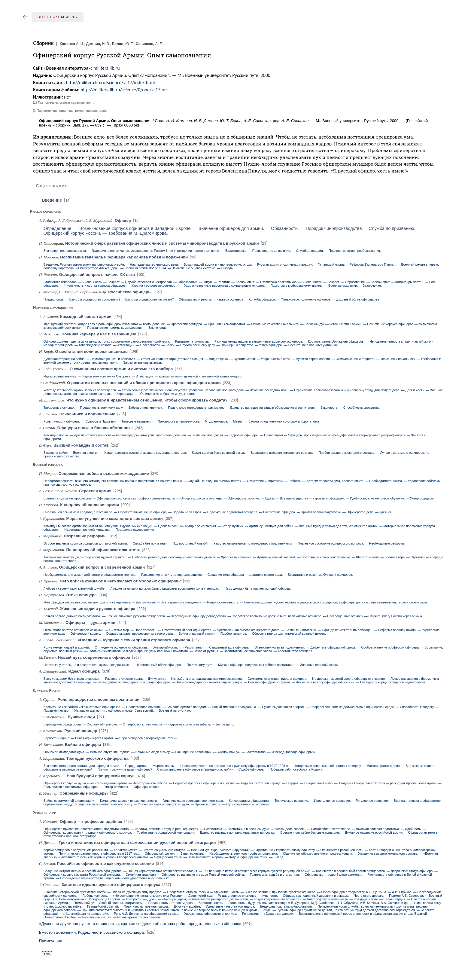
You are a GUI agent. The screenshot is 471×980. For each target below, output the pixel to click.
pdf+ (47, 954)
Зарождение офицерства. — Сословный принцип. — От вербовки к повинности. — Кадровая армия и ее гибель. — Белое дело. (139, 724)
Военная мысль (58, 17)
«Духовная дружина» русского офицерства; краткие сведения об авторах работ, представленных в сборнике (146, 924)
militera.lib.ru (107, 68)
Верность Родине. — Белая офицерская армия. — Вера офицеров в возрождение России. (111, 738)
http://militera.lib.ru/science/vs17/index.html (110, 82)
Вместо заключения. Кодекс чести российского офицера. (98, 932)
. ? (139, 400)
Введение (57, 200)
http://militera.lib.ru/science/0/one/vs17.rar (124, 90)
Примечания (51, 941)
